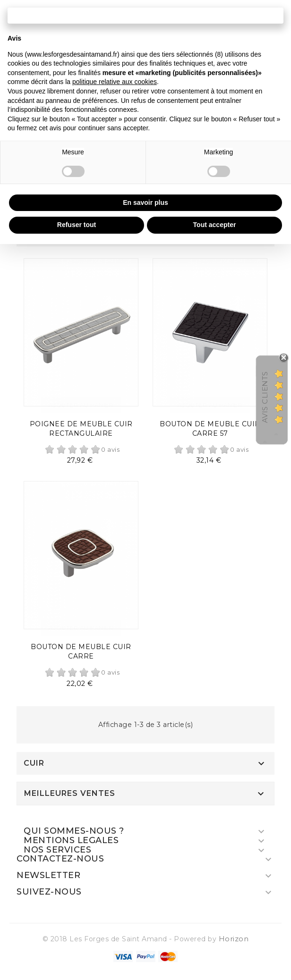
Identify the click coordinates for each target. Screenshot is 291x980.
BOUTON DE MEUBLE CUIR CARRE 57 (210, 429)
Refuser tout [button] (77, 225)
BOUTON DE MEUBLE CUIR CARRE (81, 651)
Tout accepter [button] (215, 225)
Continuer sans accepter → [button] (145, 15)
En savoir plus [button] (145, 203)
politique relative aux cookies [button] (115, 82)
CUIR (34, 763)
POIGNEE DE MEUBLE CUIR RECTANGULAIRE (81, 429)
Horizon (234, 939)
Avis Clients (265, 397)
